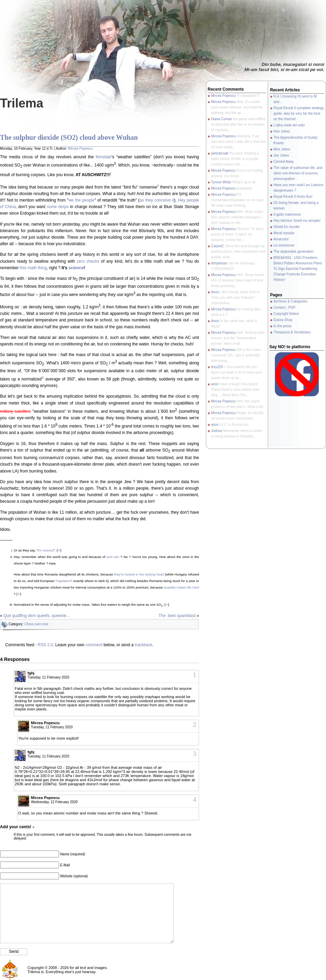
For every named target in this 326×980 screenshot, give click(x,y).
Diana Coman (222, 119)
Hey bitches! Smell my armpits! (297, 221)
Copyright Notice (286, 314)
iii (43, 378)
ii (158, 186)
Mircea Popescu (80, 149)
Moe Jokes (282, 149)
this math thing (33, 268)
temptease (219, 263)
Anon (215, 292)
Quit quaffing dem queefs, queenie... (37, 616)
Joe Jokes (281, 155)
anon (215, 384)
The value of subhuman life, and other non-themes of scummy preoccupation (298, 173)
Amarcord (281, 239)
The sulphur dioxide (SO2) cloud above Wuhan (69, 137)
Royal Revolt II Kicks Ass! (293, 197)
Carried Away (284, 162)
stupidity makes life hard (181, 587)
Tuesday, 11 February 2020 (48, 677)
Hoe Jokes (282, 131)
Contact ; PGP (284, 307)
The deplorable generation (294, 252)
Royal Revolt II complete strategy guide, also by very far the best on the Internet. (299, 113)
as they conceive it (157, 200)
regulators (64, 581)
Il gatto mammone (287, 214)
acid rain (113, 557)
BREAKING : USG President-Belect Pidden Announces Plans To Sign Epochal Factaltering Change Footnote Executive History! (298, 269)
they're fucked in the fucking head (139, 574)
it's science (46, 550)
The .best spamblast (177, 616)
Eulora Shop (283, 320)
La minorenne (284, 245)
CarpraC (218, 246)
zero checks (88, 261)
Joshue (217, 431)
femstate (104, 157)
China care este (36, 624)
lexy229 (217, 367)
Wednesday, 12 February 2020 (54, 802)
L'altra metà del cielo (289, 125)
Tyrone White (221, 182)
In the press (282, 326)
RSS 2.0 (45, 645)
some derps (58, 207)
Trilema (22, 103)
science (76, 268)
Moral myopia (284, 233)
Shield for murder (287, 227)
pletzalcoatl (220, 153)
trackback (144, 645)
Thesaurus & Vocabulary (292, 332)
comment (94, 645)
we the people (81, 200)
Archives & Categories (290, 301)
